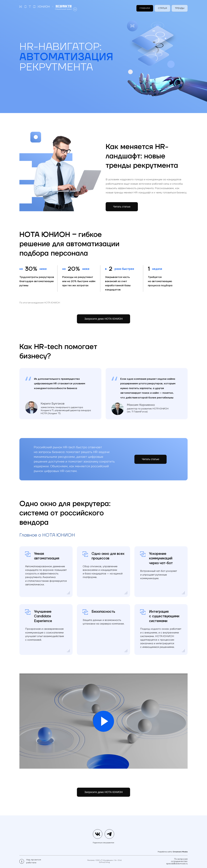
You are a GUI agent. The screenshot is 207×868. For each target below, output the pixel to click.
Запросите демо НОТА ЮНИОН (103, 319)
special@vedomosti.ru (177, 864)
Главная (145, 8)
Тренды (180, 8)
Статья (162, 8)
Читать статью (151, 472)
